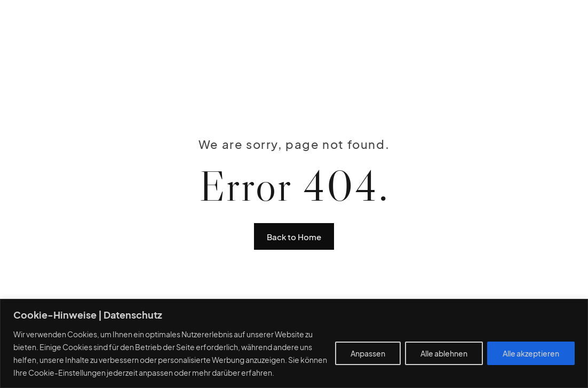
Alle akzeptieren (531, 353)
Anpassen (368, 353)
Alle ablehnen (444, 353)
